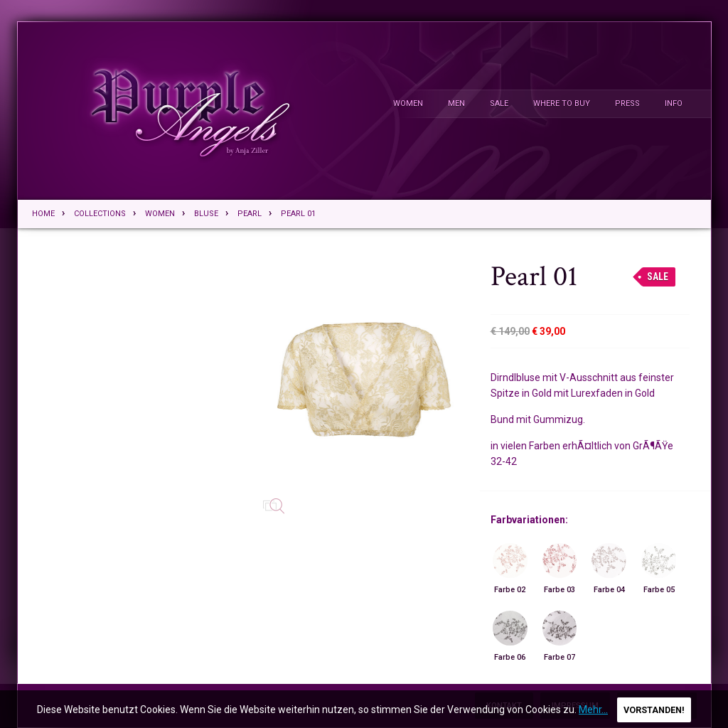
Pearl (250, 214)
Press (627, 103)
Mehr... (593, 710)
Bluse (206, 214)
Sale (499, 103)
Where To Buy (562, 103)
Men (456, 103)
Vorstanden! (654, 710)
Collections (100, 214)
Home (43, 214)
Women (408, 103)
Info (674, 103)
